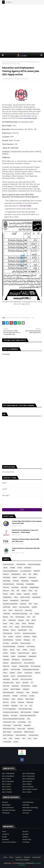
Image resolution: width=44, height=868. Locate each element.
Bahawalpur (25, 581)
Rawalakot (15, 706)
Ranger (37, 614)
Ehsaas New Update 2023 (28, 715)
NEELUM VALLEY (29, 732)
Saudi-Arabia (25, 600)
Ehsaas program (26, 643)
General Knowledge (9, 646)
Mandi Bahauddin (9, 692)
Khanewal (31, 623)
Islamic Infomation (24, 653)
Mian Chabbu (7, 732)
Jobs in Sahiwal (7, 792)
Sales (28, 692)
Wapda (19, 594)
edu (31, 706)
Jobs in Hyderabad (29, 779)
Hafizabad (21, 646)
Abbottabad (36, 597)
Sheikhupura (16, 660)
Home (4, 62)
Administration (21, 564)
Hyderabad (12, 620)
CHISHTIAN (7, 614)
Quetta (24, 591)
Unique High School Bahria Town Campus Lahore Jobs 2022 (27, 522)
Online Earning (8, 633)
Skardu (12, 650)
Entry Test (6, 686)
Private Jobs (6, 813)
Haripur (14, 666)
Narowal (18, 637)
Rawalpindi (35, 581)
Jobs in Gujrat (6, 779)
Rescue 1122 (19, 610)
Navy (36, 604)
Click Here (15, 148)
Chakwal (12, 673)
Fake (29, 719)
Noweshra (27, 637)
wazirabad (6, 679)
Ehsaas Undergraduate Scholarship (14, 719)
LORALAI (37, 673)
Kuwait (35, 686)
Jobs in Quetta (7, 789)
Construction (28, 673)
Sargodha (27, 594)
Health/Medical (16, 574)
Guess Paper (7, 725)
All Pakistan (7, 577)
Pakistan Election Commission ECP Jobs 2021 (26, 549)
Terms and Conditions (9, 842)
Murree (13, 630)
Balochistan (7, 581)
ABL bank (15, 679)
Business (6, 715)
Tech (28, 617)
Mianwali (6, 630)
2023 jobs (35, 692)
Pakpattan (6, 660)
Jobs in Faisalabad (8, 776)
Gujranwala (15, 587)
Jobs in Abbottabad (8, 773)
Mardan (6, 617)
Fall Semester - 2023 (9, 722)
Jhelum (34, 653)
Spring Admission (27, 660)
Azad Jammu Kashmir (29, 633)
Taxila (11, 623)
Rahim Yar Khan (25, 597)
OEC (31, 630)
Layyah (17, 627)
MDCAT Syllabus (16, 689)
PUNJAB (12, 568)
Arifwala (15, 696)
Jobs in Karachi (27, 781)
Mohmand (30, 702)
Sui (26, 706)
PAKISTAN (37, 571)
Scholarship (20, 584)
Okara (16, 597)
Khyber (13, 656)
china (35, 738)
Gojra (13, 699)
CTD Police (23, 696)
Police (30, 591)
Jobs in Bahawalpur (29, 773)
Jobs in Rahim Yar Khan (30, 789)
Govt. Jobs (26, 813)
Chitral (24, 623)
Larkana (6, 689)
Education (23, 604)
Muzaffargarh (22, 656)
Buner (18, 683)
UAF (34, 617)
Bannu (34, 620)
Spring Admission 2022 (25, 676)
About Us (25, 831)
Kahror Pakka (30, 699)
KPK (8, 62)
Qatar (10, 610)
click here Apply (25, 206)
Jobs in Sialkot (27, 792)
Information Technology (30, 807)
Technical (18, 640)
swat (28, 620)
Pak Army (6, 587)
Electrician (6, 666)
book (29, 738)
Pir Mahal (6, 706)
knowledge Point (9, 79)
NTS (12, 617)
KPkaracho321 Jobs (9, 729)
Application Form (16, 663)
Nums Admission (21, 735)
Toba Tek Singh (15, 669)
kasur (18, 650)
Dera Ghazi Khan (24, 607)
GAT (30, 722)
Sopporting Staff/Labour (11, 571)
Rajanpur (21, 620)
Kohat (5, 627)
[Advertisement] (22, 28)
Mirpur (5, 650)
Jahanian (20, 699)
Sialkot (12, 594)
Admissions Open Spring (11, 712)
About (11, 857)
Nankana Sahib (24, 666)
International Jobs (9, 584)
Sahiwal (35, 594)
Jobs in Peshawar (28, 787)
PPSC (13, 591)
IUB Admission (26, 686)
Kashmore (31, 729)
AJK (36, 591)
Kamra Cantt (21, 729)
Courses (32, 650)
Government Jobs (25, 318)
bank (24, 574)
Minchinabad (18, 732)
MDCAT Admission (27, 627)
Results (5, 594)
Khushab (6, 656)
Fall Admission (20, 617)
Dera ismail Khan (29, 663)
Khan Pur (6, 702)
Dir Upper (14, 715)
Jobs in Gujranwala (29, 776)
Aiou (5, 610)
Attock (15, 607)
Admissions (32, 577)
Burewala (25, 683)
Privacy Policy (27, 839)
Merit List (6, 591)
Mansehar (21, 702)
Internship (26, 805)
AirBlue (25, 650)
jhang (17, 623)
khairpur (6, 663)
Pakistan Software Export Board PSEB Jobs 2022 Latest (26, 540)
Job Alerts (26, 834)
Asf (34, 640)
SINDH (35, 574)
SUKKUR (34, 607)
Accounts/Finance (26, 571)
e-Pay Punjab (7, 742)
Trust (5, 738)
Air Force (17, 633)
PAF (31, 614)
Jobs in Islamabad (8, 781)
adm (24, 738)
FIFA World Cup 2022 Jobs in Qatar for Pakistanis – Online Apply (25, 531)
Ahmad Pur (7, 696)
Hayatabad (15, 686)
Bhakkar (36, 712)
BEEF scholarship (26, 712)
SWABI (34, 637)
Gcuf (11, 627)
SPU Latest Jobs (36, 666)
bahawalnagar (34, 587)
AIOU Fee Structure (26, 679)
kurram (16, 742)
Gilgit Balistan (7, 597)
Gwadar (11, 637)
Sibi (21, 706)
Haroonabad (31, 646)
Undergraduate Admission (31, 669)
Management (14, 600)
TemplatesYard (20, 863)
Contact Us (6, 834)
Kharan (13, 702)
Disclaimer (5, 839)
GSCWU (5, 653)
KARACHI (6, 574)
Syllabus (6, 669)
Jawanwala (27, 725)
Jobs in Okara (6, 787)
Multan (15, 577)
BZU (5, 620)
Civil (4, 637)
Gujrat (5, 623)
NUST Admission (8, 735)
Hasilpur (13, 653)
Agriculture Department (10, 604)
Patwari (5, 600)
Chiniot (20, 673)
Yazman (17, 738)
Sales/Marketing (8, 640)
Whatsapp (27, 640)
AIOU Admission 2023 (25, 709)
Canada (32, 696)
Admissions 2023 (8, 683)
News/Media (30, 584)
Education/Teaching (13, 318)
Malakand (26, 689)
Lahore (5, 568)
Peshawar (16, 581)
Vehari (5, 673)
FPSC (30, 604)
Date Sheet (15, 643)
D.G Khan (6, 643)
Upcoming (28, 610)
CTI (32, 683)
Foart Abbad (22, 722)
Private (20, 568)
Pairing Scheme (33, 735)
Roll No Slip (7, 607)
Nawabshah (32, 656)
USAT (11, 738)
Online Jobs (20, 692)
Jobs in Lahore (7, 784)
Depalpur (6, 699)
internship (24, 587)
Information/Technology (20, 614)
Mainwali (6, 676)
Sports (13, 676)
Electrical (5, 802)
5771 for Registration (10, 709)
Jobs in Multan (27, 784)
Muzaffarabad (22, 630)
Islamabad (28, 568)
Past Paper (26, 842)
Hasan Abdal (17, 725)
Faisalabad (23, 577)
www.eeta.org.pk (30, 118)
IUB (18, 591)
